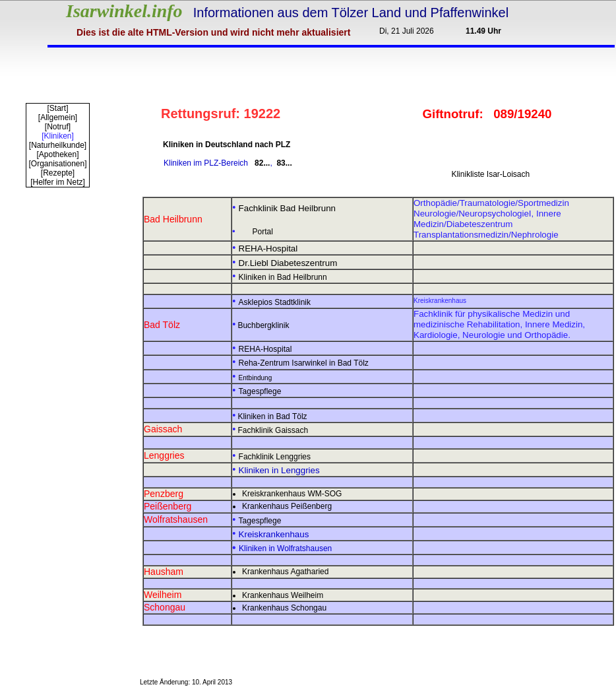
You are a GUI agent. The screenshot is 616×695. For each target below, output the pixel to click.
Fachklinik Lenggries (275, 457)
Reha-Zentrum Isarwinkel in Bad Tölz (304, 363)
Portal (263, 232)
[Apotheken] (57, 154)
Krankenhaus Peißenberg (287, 506)
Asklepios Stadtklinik (275, 302)
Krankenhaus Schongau (284, 608)
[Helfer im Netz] (58, 182)
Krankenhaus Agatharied (285, 572)
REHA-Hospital (265, 349)
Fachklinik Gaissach (273, 430)
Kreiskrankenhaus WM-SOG (292, 494)
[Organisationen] (57, 164)
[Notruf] (58, 127)
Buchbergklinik (263, 325)
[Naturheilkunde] (58, 145)
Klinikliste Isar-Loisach (490, 174)
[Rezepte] (58, 173)
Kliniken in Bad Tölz (272, 416)
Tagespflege (260, 391)
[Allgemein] (58, 117)
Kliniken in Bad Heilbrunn (283, 277)
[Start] (57, 108)
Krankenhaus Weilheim (283, 595)
